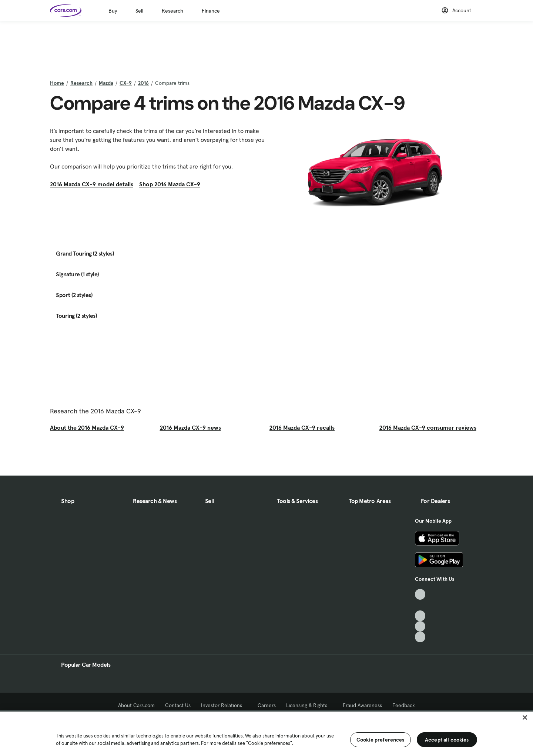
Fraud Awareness (362, 705)
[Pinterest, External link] (420, 637)
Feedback (404, 705)
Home (57, 83)
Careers (267, 705)
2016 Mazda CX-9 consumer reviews (428, 427)
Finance (211, 11)
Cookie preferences (381, 740)
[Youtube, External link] (420, 616)
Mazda (106, 83)
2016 (143, 83)
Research (172, 11)
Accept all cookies (447, 740)
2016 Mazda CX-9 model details (92, 184)
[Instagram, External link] (420, 627)
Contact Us (178, 705)
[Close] (525, 717)
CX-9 (126, 83)
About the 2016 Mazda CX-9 (87, 427)
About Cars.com (136, 705)
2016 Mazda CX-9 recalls (302, 427)
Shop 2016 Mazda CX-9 (170, 184)
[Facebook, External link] (420, 605)
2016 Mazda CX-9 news (190, 427)
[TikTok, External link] (420, 594)
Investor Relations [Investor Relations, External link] (224, 705)
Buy (113, 11)
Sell (139, 11)
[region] (266, 733)
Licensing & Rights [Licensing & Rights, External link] (309, 705)
